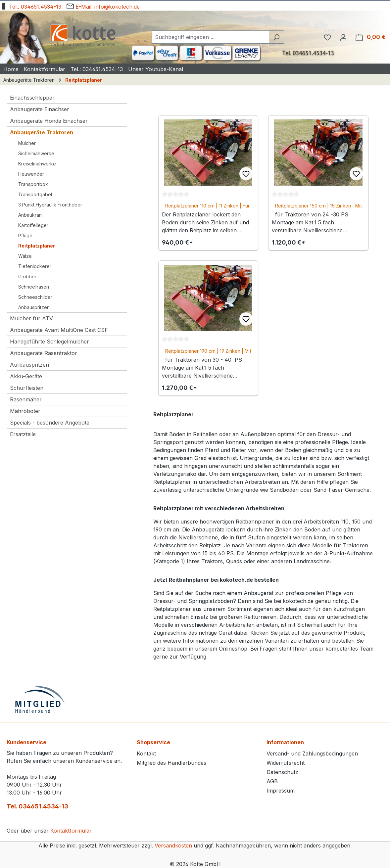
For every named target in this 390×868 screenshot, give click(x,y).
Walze (25, 256)
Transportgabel (35, 194)
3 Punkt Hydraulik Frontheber (50, 205)
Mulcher (27, 143)
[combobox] (210, 37)
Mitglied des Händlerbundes (171, 763)
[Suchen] (276, 37)
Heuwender (31, 174)
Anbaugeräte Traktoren (42, 132)
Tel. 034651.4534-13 (37, 806)
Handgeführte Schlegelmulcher (49, 342)
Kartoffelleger (33, 225)
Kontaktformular (71, 831)
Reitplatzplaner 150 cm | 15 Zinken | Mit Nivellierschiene (318, 206)
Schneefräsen (34, 287)
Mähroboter (25, 411)
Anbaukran (30, 215)
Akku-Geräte (26, 376)
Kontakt (146, 754)
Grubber (27, 276)
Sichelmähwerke (36, 153)
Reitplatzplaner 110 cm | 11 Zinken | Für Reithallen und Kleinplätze (207, 206)
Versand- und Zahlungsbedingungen (312, 754)
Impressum (281, 791)
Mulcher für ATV (31, 318)
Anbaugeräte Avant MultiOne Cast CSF (59, 330)
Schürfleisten (27, 388)
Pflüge (25, 235)
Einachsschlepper (32, 98)
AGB (272, 781)
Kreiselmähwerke (37, 164)
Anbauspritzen (34, 307)
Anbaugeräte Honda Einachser (49, 121)
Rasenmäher (26, 399)
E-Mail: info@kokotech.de (103, 6)
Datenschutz (282, 772)
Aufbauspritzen (29, 365)
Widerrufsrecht (286, 763)
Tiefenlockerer (35, 266)
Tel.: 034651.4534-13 (31, 6)
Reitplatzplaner (37, 246)
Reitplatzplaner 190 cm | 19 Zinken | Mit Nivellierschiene (208, 351)
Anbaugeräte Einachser (40, 109)
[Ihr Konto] (343, 37)
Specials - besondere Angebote (50, 423)
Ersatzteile (23, 434)
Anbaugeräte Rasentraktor (44, 353)
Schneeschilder (35, 297)
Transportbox (33, 184)
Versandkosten (173, 845)
